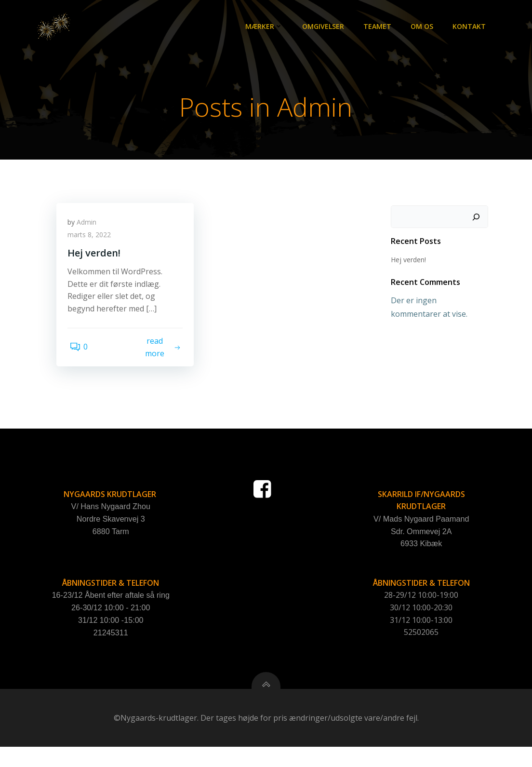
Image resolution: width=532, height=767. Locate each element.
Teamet (379, 27)
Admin (90, 227)
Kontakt (471, 27)
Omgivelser (325, 27)
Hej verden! (406, 261)
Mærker (266, 27)
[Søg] (478, 218)
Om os (424, 27)
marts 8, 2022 (93, 239)
